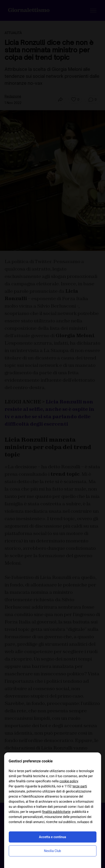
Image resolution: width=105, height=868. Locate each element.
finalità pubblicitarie (56, 812)
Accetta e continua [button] (52, 837)
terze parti (80, 786)
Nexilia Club (53, 851)
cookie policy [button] (69, 781)
